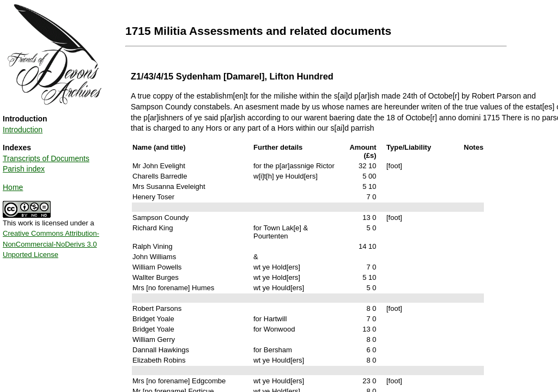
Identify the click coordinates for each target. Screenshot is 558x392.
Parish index (24, 169)
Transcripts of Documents (46, 158)
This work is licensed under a (51, 235)
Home (13, 187)
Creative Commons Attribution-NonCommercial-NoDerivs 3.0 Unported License (51, 244)
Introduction (23, 130)
